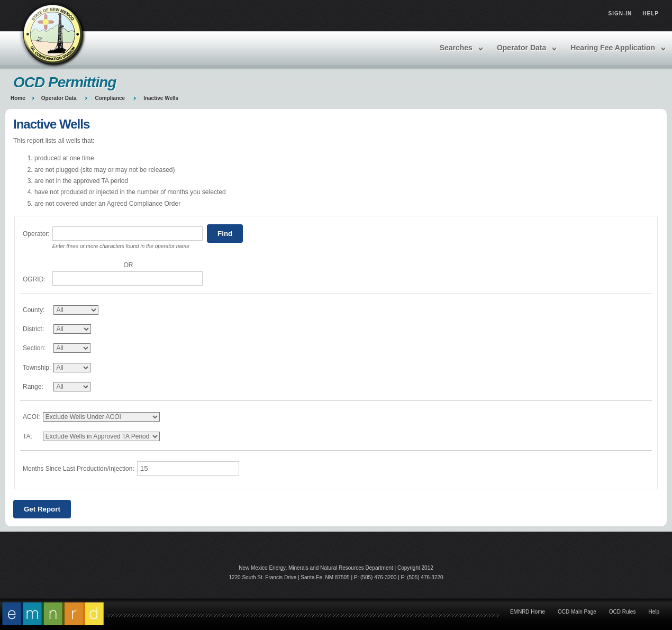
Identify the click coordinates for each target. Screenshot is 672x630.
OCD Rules (623, 612)
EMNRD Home (528, 612)
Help (651, 13)
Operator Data (521, 48)
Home (18, 98)
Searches (456, 48)
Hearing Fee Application (613, 48)
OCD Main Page (577, 612)
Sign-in (620, 13)
